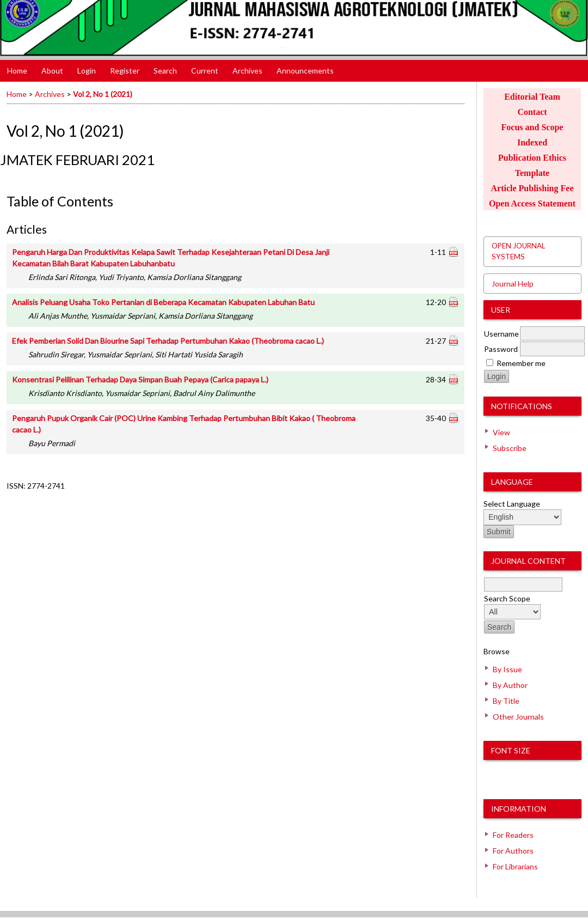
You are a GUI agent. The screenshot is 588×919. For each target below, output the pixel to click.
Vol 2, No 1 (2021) (103, 94)
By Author (510, 685)
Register (125, 71)
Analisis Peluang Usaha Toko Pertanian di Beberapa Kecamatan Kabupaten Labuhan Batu (163, 302)
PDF (453, 251)
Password (501, 349)
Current (205, 71)
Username (501, 334)
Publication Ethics (532, 158)
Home (17, 71)
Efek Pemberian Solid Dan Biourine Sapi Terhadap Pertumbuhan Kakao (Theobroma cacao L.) (168, 341)
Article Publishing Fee (532, 188)
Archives (247, 71)
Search (165, 71)
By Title (506, 701)
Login (87, 71)
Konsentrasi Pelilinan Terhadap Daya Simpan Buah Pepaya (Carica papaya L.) (140, 379)
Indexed (532, 142)
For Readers (513, 835)
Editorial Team (532, 97)
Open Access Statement (532, 203)
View (501, 432)
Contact (532, 112)
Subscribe (510, 448)
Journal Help (513, 284)
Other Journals (518, 717)
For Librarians (515, 866)
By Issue (507, 669)
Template (532, 173)
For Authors (513, 851)
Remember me (521, 363)
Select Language (512, 504)
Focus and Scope (532, 127)
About (52, 71)
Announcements (305, 71)
